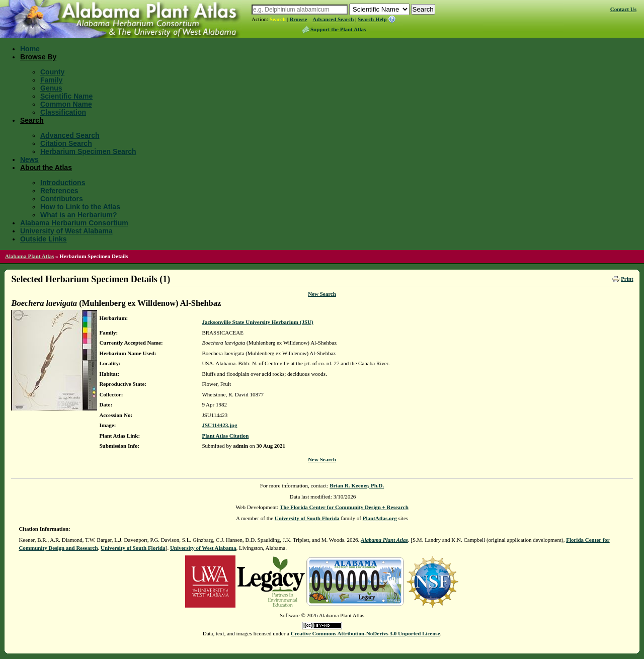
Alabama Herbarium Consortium (74, 223)
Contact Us (623, 9)
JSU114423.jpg (219, 425)
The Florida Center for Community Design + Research (344, 507)
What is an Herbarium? (78, 215)
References (59, 191)
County (52, 72)
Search (278, 19)
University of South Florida (307, 518)
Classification (63, 112)
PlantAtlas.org (380, 518)
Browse (299, 19)
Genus (51, 88)
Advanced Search (333, 19)
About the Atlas (46, 168)
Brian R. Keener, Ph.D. (357, 485)
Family (51, 80)
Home (30, 49)
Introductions (63, 183)
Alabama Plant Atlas (29, 256)
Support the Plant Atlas (338, 29)
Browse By (38, 57)
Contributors (62, 199)
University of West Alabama (66, 231)
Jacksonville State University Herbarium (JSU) (257, 322)
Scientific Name (66, 96)
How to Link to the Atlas (80, 207)
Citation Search (66, 143)
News (29, 159)
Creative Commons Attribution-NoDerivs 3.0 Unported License (366, 633)
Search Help (372, 19)
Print (627, 279)
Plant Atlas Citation (225, 436)
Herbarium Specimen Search (88, 151)
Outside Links (44, 239)
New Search (322, 294)
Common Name (66, 104)
